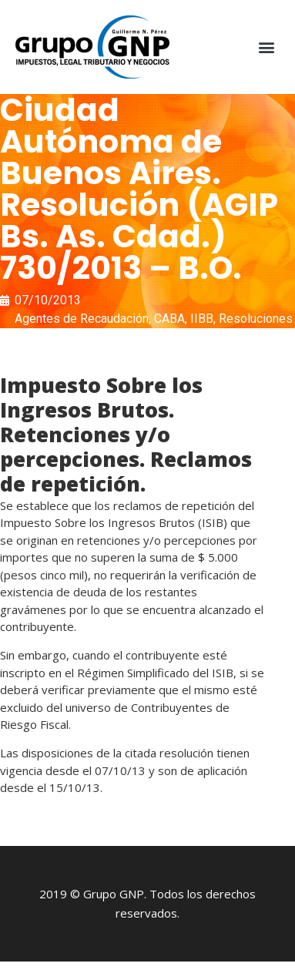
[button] (267, 47)
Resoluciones (256, 319)
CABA (169, 319)
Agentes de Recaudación (82, 319)
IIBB (202, 319)
